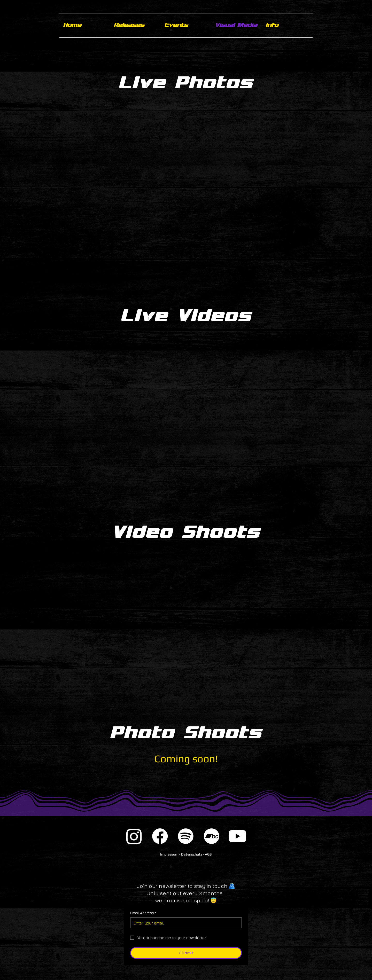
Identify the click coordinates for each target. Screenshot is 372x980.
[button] (287, 25)
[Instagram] (134, 836)
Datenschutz (192, 854)
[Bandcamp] (212, 836)
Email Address (143, 913)
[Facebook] (160, 836)
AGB (208, 854)
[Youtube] (237, 836)
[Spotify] (186, 836)
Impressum (169, 854)
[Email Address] (184, 923)
